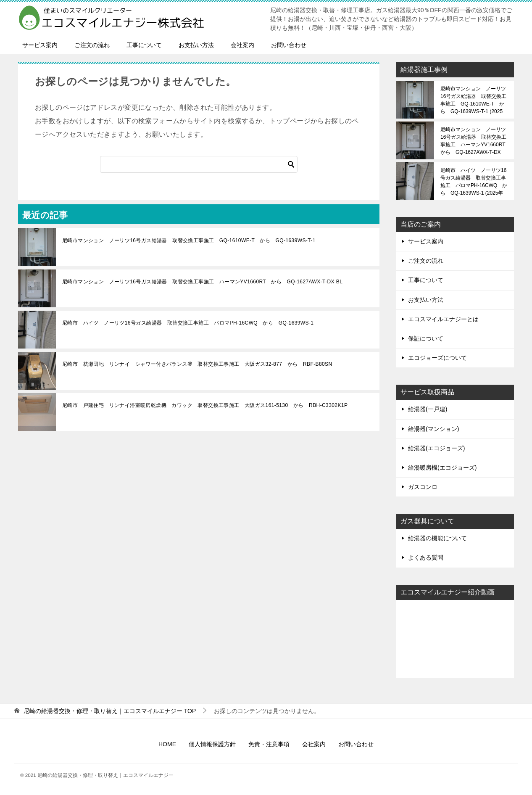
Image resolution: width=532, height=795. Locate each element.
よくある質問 (426, 557)
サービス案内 (40, 45)
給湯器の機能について (437, 538)
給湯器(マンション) (433, 429)
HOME (167, 744)
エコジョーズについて (437, 358)
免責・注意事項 (269, 744)
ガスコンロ (423, 487)
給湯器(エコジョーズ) (436, 448)
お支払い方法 (196, 45)
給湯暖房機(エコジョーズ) (442, 467)
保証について (426, 338)
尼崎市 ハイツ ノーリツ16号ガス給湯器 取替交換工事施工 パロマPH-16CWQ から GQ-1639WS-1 (188, 323)
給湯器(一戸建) (428, 409)
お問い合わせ (289, 45)
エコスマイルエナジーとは (443, 319)
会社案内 (242, 45)
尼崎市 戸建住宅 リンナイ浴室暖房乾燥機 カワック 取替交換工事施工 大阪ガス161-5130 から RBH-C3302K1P (205, 405)
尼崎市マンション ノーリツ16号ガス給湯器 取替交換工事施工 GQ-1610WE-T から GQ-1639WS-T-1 (189, 240)
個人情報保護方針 (212, 744)
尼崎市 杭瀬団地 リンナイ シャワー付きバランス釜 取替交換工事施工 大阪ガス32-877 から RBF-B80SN (197, 364)
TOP (110, 711)
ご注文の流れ (92, 45)
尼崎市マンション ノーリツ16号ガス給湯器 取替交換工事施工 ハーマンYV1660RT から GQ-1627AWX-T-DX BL (202, 282)
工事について (144, 45)
